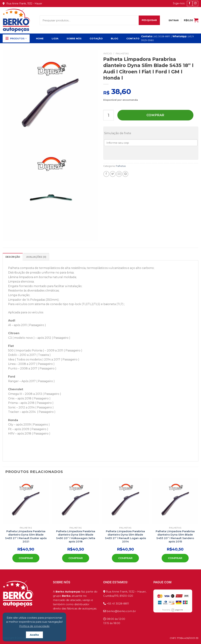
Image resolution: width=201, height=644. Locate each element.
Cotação (96, 38)
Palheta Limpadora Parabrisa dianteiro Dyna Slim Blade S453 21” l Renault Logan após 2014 (125, 536)
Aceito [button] (34, 635)
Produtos (16, 38)
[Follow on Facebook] (190, 4)
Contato (133, 38)
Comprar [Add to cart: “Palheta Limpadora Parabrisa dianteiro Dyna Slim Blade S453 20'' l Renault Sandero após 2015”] (175, 558)
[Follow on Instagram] (195, 4)
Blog (115, 38)
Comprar (155, 115)
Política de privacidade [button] (34, 626)
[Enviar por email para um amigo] (119, 174)
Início (108, 53)
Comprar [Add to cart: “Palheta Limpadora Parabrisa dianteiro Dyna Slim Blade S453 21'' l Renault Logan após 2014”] (125, 558)
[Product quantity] (109, 115)
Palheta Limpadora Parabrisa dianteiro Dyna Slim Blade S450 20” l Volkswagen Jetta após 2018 (76, 536)
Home (40, 38)
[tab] (13, 257)
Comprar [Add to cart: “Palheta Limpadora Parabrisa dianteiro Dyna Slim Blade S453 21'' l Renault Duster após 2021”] (26, 558)
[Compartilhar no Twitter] (113, 174)
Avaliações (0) (36, 257)
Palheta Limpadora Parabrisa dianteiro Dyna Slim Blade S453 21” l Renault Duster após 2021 (26, 536)
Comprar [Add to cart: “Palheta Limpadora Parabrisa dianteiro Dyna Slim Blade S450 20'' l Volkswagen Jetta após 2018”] (76, 558)
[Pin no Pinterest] (125, 174)
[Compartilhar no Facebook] (106, 174)
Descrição (13, 257)
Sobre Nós (74, 38)
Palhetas (122, 53)
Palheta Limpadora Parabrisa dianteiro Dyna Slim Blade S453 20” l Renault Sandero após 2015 (175, 536)
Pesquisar (149, 20)
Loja (55, 38)
